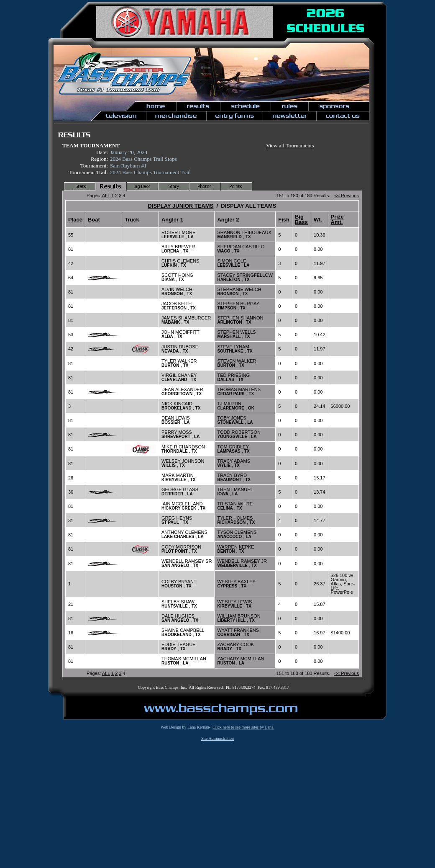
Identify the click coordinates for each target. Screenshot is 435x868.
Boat (94, 220)
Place (75, 220)
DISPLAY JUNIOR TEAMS (180, 206)
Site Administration (217, 738)
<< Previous (347, 196)
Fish (284, 220)
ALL (106, 196)
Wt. (318, 220)
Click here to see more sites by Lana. (243, 727)
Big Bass (301, 219)
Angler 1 (172, 220)
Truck (132, 220)
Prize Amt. (337, 219)
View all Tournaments (290, 146)
